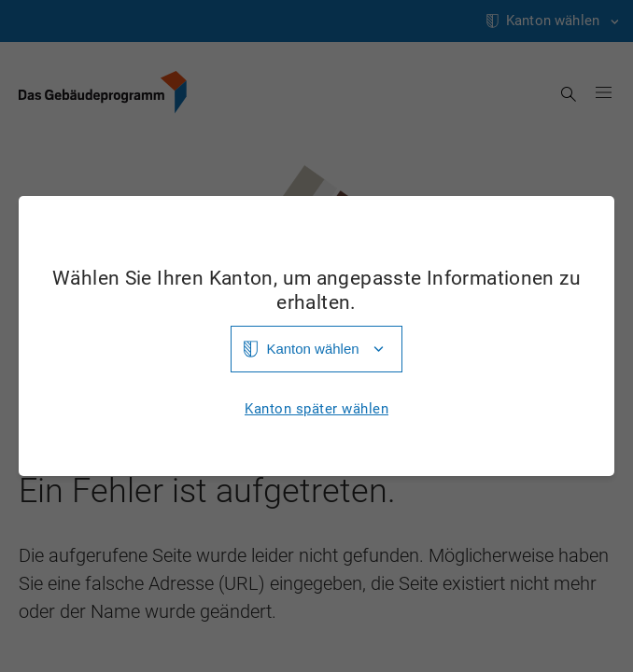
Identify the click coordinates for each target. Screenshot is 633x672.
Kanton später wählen (316, 409)
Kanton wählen (312, 349)
